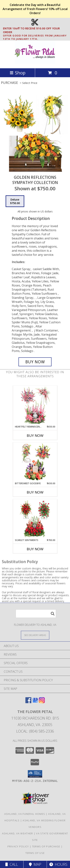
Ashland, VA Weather (18, 833)
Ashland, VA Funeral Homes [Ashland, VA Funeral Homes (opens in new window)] (25, 814)
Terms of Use (35, 853)
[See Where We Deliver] (35, 635)
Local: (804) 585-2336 (35, 731)
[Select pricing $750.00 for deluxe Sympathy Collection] (15, 201)
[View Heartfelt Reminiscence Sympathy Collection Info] (35, 405)
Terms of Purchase (46, 846)
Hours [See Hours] (58, 864)
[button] (35, 774)
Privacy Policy (18, 846)
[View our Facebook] (28, 702)
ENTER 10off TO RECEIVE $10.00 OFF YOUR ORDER (36, 30)
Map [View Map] (35, 864)
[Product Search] (36, 614)
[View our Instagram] (42, 702)
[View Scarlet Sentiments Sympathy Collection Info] (35, 519)
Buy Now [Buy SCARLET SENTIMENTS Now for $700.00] (35, 549)
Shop (18, 73)
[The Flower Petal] (35, 63)
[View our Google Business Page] (35, 702)
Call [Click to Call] (12, 864)
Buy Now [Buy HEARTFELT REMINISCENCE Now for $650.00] (35, 435)
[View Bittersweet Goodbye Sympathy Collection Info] (35, 462)
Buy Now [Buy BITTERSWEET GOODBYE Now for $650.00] (35, 492)
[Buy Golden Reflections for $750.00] (35, 362)
